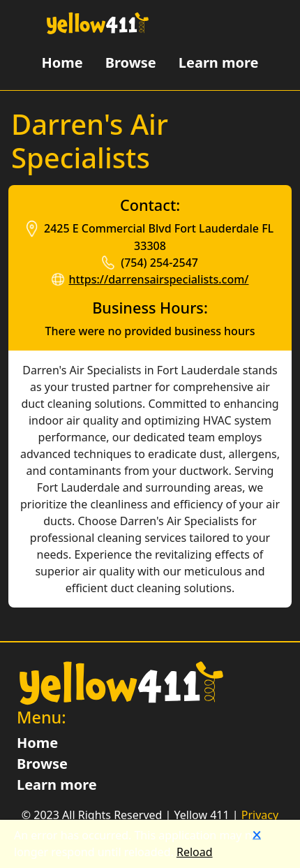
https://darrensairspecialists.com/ (158, 279)
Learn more (219, 62)
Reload (195, 852)
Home (62, 62)
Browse (131, 62)
